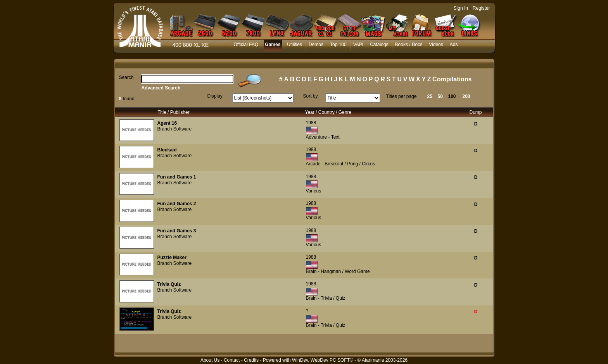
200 (466, 96)
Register (481, 8)
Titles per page (402, 96)
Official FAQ (246, 45)
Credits (251, 360)
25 (430, 96)
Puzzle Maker (172, 258)
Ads (454, 45)
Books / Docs (409, 45)
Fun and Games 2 (177, 204)
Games (273, 45)
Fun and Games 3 (177, 231)
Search (126, 77)
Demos (316, 45)
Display (215, 96)
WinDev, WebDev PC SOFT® (323, 360)
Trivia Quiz (169, 284)
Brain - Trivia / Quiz (326, 298)
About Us (210, 360)
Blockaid (167, 150)
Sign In (461, 8)
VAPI (358, 45)
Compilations (452, 79)
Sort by (311, 96)
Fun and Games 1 (177, 177)
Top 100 (338, 45)
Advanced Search (161, 88)
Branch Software (175, 129)
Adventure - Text (323, 137)
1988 (311, 123)
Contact (232, 360)
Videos (436, 45)
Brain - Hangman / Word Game (338, 271)
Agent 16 (167, 123)
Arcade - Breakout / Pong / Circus (341, 164)
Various (314, 191)
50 (440, 96)
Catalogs (379, 45)
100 (452, 96)
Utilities (294, 45)
